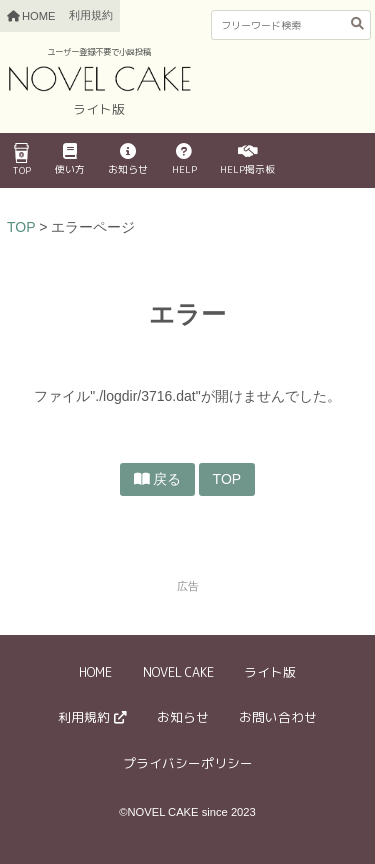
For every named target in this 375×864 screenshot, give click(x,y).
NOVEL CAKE (178, 672)
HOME (95, 672)
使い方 (70, 160)
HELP (184, 160)
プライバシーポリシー (188, 763)
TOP (22, 160)
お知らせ (128, 160)
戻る (167, 479)
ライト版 (270, 672)
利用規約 (91, 15)
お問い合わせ (278, 717)
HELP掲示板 (247, 160)
